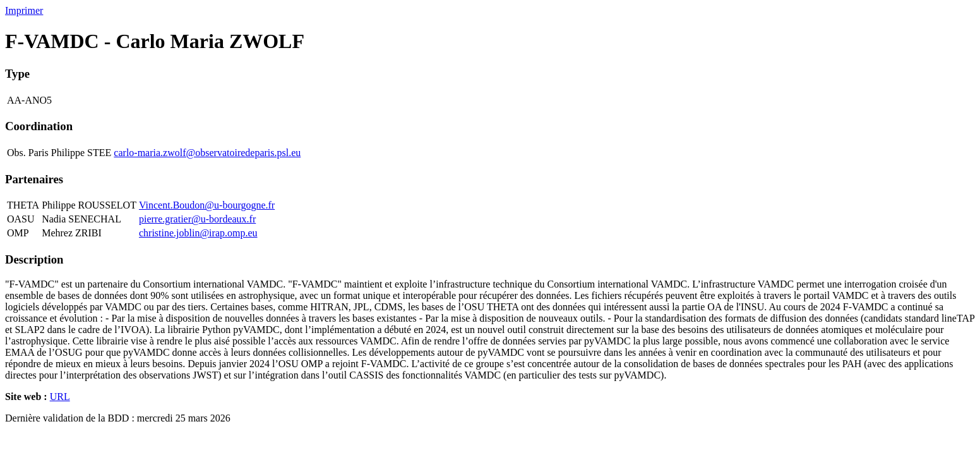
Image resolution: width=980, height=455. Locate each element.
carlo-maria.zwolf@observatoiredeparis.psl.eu (207, 153)
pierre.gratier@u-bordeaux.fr (197, 219)
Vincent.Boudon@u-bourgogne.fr (207, 205)
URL (60, 397)
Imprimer (24, 10)
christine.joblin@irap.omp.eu (198, 233)
